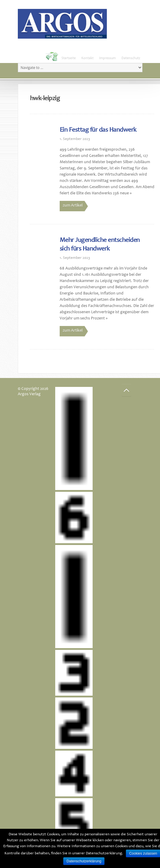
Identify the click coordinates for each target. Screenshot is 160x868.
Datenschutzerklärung (84, 861)
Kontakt (87, 58)
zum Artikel (73, 206)
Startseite (69, 58)
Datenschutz (131, 58)
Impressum (107, 58)
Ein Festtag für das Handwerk (98, 130)
